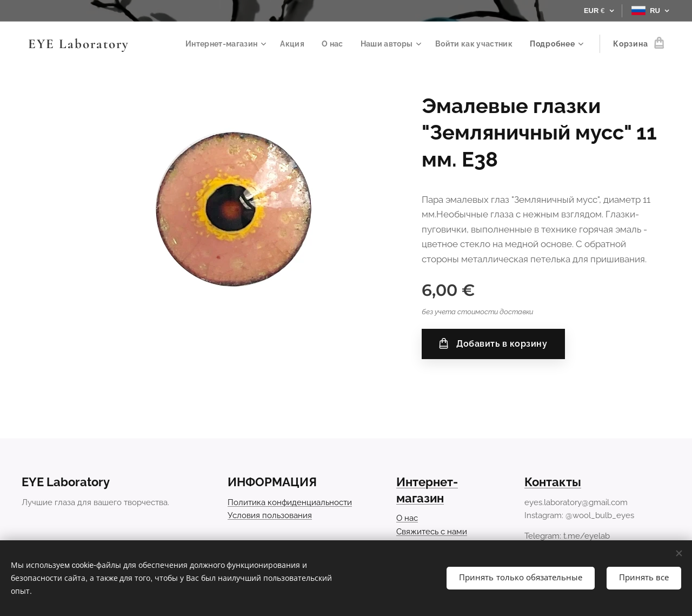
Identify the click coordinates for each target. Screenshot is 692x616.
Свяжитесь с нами (432, 532)
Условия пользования (270, 515)
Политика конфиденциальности (290, 502)
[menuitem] (218, 44)
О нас (407, 519)
